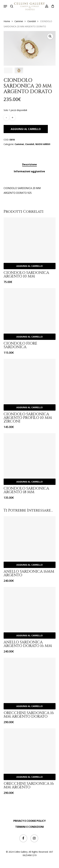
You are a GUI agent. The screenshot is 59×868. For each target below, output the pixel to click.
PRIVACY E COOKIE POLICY (29, 821)
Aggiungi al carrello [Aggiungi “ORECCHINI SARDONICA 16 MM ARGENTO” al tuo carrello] (29, 777)
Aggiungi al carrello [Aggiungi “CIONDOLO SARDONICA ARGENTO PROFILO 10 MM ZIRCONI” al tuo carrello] (29, 407)
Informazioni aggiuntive (29, 171)
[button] (5, 6)
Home (7, 21)
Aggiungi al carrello (26, 129)
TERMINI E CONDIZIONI (30, 827)
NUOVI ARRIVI (43, 144)
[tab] (29, 165)
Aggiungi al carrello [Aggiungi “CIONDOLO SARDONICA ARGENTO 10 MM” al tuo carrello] (29, 266)
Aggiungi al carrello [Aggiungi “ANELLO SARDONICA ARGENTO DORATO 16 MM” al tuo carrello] (29, 635)
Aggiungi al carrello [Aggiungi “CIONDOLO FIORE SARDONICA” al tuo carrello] (29, 337)
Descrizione (29, 164)
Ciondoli (32, 21)
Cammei (19, 21)
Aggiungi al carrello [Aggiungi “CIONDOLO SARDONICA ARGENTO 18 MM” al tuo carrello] (29, 482)
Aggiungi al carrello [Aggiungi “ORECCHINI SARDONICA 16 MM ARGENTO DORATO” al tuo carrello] (29, 706)
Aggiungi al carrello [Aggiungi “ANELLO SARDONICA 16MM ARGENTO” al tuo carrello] (29, 565)
